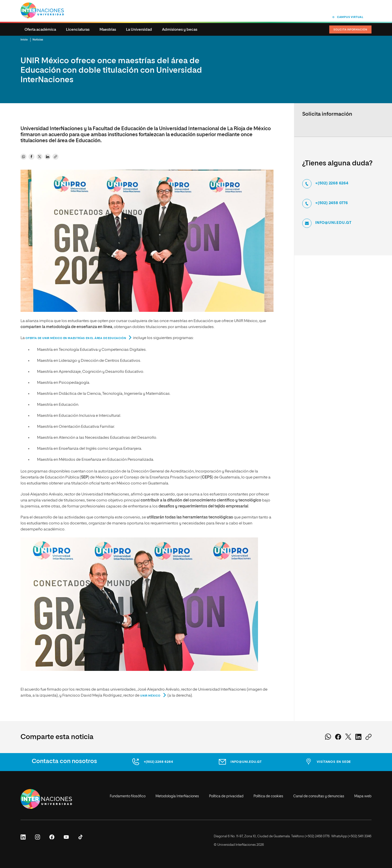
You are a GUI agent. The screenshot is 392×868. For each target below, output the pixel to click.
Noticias (38, 40)
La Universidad (139, 30)
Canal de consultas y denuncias (319, 796)
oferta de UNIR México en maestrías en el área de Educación (76, 338)
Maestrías (108, 30)
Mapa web (363, 796)
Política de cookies (268, 796)
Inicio (24, 40)
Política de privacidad (226, 796)
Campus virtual (350, 17)
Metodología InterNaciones (177, 796)
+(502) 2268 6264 (332, 183)
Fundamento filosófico (128, 796)
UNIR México (150, 696)
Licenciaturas (78, 30)
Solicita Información (350, 30)
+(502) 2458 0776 (332, 203)
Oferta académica (40, 30)
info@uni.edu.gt (333, 223)
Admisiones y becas (180, 30)
